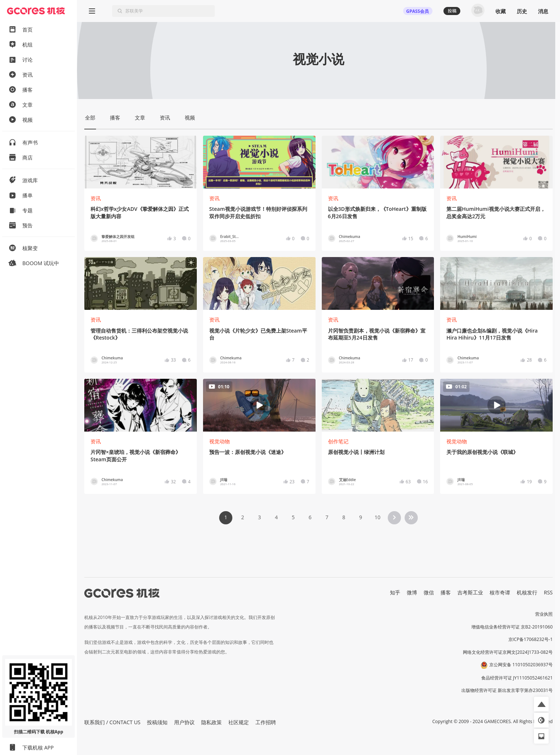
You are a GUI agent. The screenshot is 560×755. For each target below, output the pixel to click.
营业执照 (544, 614)
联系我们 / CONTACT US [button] (112, 722)
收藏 (501, 11)
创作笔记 (338, 441)
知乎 (395, 592)
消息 (543, 11)
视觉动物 (220, 441)
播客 (446, 592)
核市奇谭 (500, 592)
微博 (412, 592)
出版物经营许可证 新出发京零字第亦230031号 (507, 690)
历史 (522, 11)
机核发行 (527, 592)
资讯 (96, 198)
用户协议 (184, 722)
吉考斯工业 (470, 592)
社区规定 (239, 722)
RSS (548, 592)
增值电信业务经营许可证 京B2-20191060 (512, 627)
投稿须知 (157, 722)
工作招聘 (266, 722)
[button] (541, 704)
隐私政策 (211, 722)
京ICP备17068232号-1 (531, 639)
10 (377, 517)
